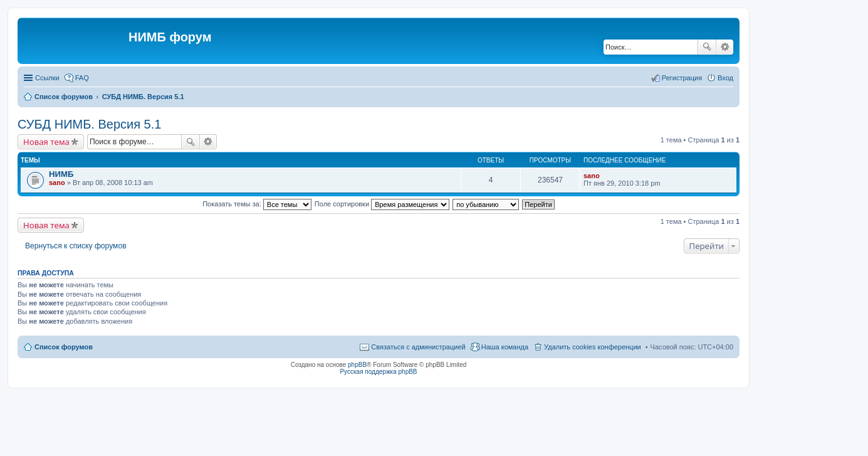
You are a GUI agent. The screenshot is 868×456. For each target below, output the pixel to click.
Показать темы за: (257, 204)
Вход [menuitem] (725, 78)
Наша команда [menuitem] (505, 347)
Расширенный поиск (725, 47)
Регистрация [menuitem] (682, 78)
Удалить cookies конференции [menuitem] (593, 347)
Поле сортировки (382, 204)
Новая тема (46, 142)
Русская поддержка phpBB (378, 372)
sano (57, 183)
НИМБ (61, 174)
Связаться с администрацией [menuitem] (418, 347)
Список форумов (64, 347)
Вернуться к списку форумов (76, 246)
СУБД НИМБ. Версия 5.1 (89, 124)
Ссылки (47, 78)
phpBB (357, 365)
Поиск (707, 47)
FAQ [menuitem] (82, 78)
